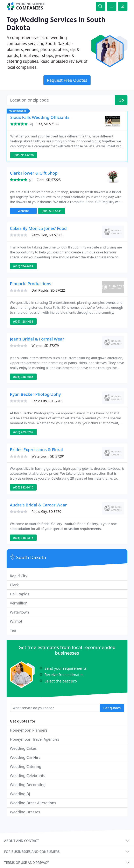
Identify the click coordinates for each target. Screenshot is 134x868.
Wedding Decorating (28, 785)
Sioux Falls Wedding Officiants (40, 117)
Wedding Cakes (23, 748)
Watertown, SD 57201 (48, 456)
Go (121, 100)
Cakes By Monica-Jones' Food (38, 228)
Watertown (19, 612)
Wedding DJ (20, 794)
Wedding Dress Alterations (33, 803)
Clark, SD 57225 (49, 180)
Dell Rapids (20, 594)
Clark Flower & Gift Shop (34, 173)
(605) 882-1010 (23, 487)
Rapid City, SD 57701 (47, 401)
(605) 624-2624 (23, 266)
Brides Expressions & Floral (36, 450)
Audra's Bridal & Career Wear (38, 505)
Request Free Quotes (67, 80)
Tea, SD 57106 (48, 124)
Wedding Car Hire (25, 757)
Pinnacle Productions (31, 284)
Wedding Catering (26, 766)
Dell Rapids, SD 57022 (48, 290)
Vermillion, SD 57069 (47, 235)
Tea (13, 630)
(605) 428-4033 (23, 321)
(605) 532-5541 (52, 211)
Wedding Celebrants (27, 776)
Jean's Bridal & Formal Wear (37, 339)
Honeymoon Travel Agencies (35, 739)
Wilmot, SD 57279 (45, 346)
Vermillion (19, 603)
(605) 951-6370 (24, 155)
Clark (14, 585)
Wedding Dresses (25, 812)
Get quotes (112, 708)
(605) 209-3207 (23, 432)
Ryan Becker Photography (35, 394)
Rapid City (19, 576)
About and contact (22, 841)
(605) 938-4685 (23, 377)
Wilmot (16, 621)
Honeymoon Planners (29, 730)
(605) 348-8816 (23, 538)
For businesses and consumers (32, 852)
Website (23, 211)
